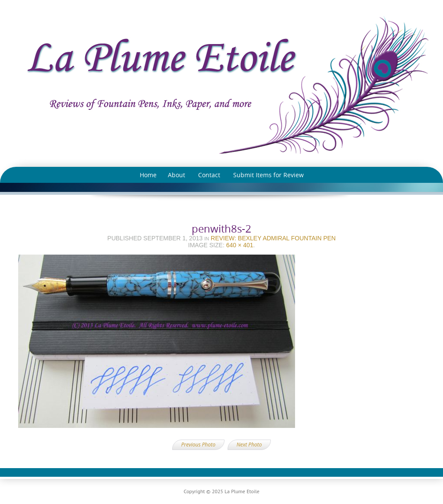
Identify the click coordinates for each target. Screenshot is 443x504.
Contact (209, 175)
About (177, 175)
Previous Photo (198, 445)
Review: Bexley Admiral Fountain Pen (273, 238)
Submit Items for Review (268, 175)
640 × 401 (240, 245)
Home (148, 175)
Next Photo (249, 445)
